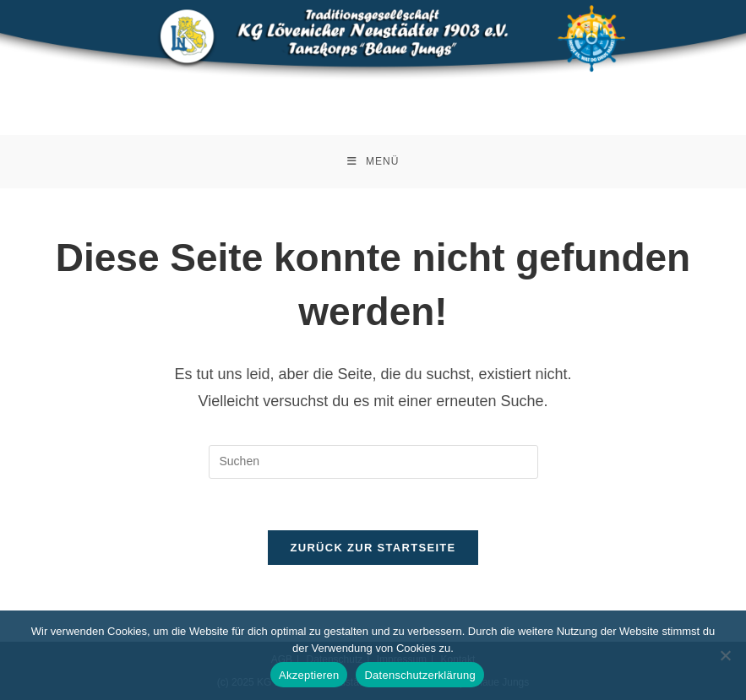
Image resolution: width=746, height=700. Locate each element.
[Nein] (725, 655)
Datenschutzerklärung (419, 675)
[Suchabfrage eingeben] (373, 462)
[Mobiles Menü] (373, 162)
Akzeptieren (309, 675)
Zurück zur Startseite (373, 548)
